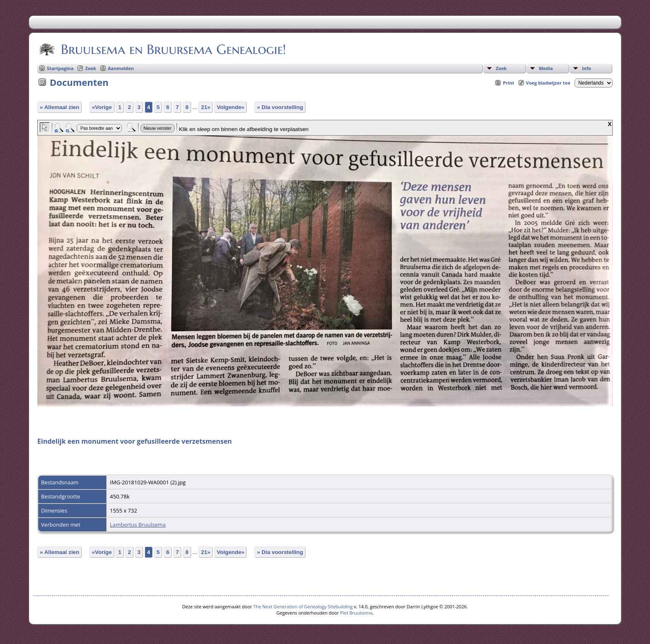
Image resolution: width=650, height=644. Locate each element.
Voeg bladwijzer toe (548, 83)
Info (587, 68)
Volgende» (230, 107)
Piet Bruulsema (356, 613)
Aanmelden (121, 68)
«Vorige (102, 107)
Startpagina (60, 68)
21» (206, 107)
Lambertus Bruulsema (138, 525)
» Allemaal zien (59, 107)
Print (508, 83)
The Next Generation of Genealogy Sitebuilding (303, 606)
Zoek (501, 68)
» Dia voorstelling (280, 107)
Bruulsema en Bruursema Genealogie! (173, 49)
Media (546, 68)
